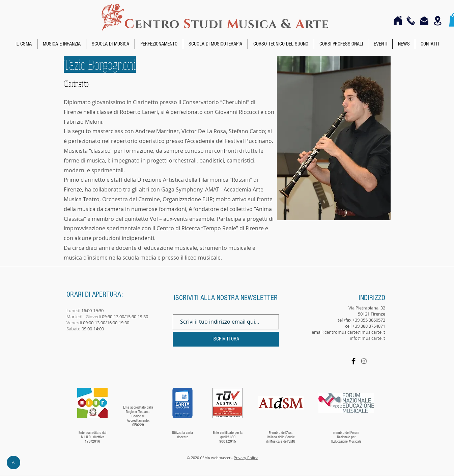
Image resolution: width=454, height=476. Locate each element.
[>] (13, 463)
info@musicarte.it (367, 338)
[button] (24, 44)
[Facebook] (353, 361)
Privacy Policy (246, 458)
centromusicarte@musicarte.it (355, 332)
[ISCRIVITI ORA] (226, 339)
